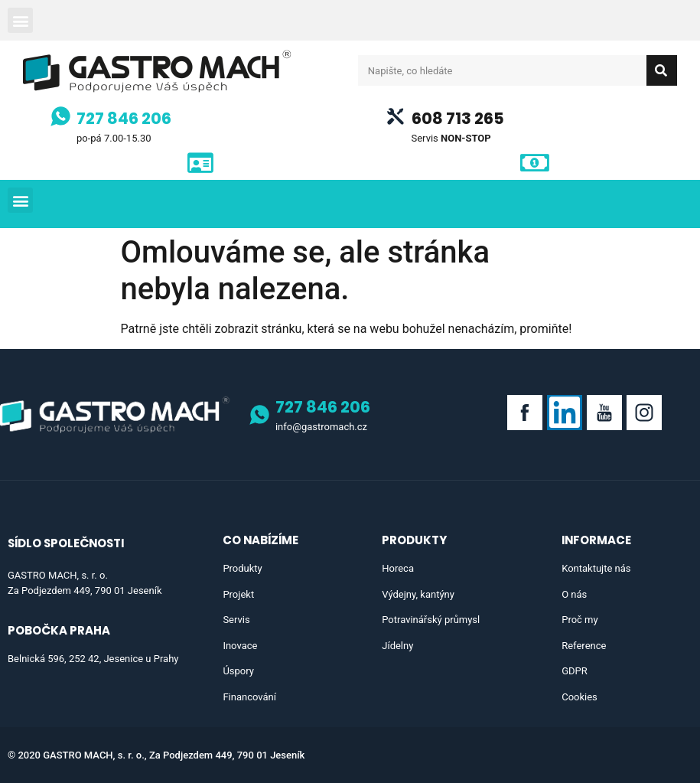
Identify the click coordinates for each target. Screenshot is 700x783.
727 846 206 (124, 118)
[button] (20, 20)
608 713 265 (458, 118)
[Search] (662, 70)
